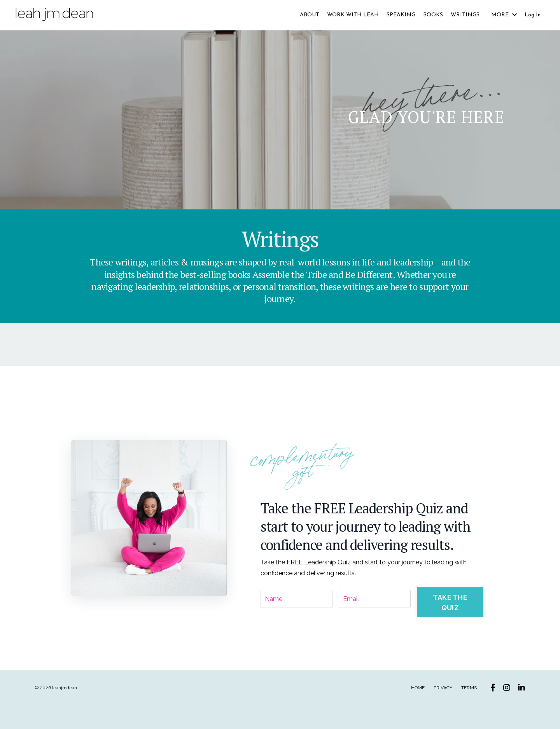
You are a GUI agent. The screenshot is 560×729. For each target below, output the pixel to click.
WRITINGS (465, 15)
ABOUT (310, 15)
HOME (418, 687)
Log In (533, 15)
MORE (504, 15)
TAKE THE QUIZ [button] (450, 601)
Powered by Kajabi (501, 708)
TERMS (469, 687)
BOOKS (433, 15)
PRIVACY (443, 687)
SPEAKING (401, 15)
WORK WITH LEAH (353, 15)
